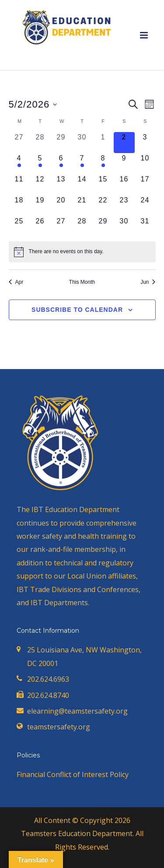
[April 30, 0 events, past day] (82, 143)
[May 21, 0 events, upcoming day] (82, 206)
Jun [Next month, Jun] (148, 282)
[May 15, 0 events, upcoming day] (103, 185)
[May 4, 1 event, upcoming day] (19, 164)
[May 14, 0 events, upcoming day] (82, 185)
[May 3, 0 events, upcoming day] (145, 143)
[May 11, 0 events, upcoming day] (19, 185)
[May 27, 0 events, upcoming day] (61, 227)
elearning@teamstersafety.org (77, 711)
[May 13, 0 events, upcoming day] (61, 185)
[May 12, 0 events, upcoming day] (40, 185)
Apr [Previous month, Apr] (16, 282)
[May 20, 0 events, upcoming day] (61, 206)
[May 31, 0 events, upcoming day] (145, 227)
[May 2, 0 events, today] (124, 143)
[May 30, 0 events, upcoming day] (124, 227)
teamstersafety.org (59, 727)
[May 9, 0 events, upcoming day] (124, 164)
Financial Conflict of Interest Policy (73, 774)
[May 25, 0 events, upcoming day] (19, 227)
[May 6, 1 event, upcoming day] (61, 164)
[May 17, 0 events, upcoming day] (145, 185)
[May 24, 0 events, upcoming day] (145, 206)
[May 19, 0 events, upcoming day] (40, 206)
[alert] (82, 252)
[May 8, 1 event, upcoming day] (103, 164)
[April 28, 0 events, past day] (40, 143)
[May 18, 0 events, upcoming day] (19, 206)
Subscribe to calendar (77, 310)
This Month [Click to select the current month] (82, 282)
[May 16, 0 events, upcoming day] (124, 185)
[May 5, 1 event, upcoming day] (40, 164)
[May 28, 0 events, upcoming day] (82, 227)
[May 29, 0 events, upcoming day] (103, 227)
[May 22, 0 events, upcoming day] (103, 206)
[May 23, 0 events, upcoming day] (124, 206)
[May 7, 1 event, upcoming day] (82, 164)
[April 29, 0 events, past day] (61, 143)
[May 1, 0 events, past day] (103, 143)
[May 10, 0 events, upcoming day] (145, 164)
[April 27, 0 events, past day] (19, 143)
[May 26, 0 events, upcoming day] (40, 227)
